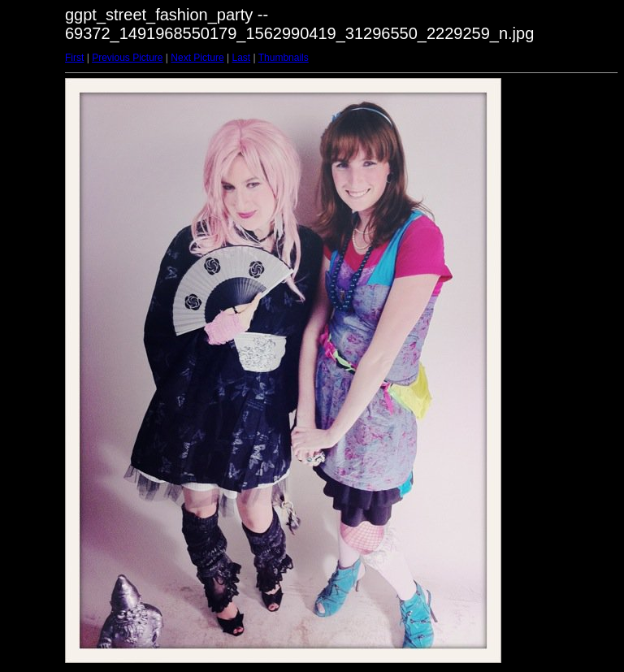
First (74, 58)
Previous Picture (127, 58)
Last (241, 58)
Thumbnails (284, 58)
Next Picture (197, 58)
